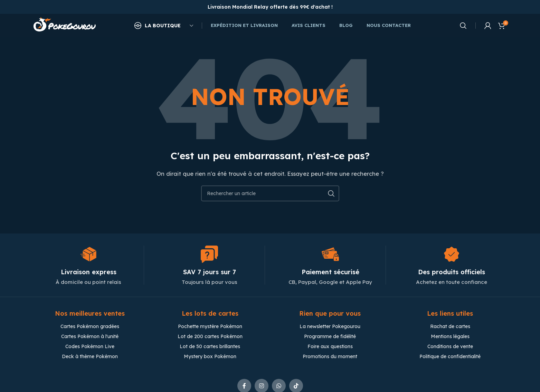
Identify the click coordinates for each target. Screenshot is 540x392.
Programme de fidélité (330, 337)
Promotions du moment (330, 357)
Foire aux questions (330, 347)
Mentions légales (450, 337)
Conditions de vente (450, 347)
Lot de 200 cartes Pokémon (210, 337)
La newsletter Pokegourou (330, 327)
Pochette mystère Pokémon (210, 327)
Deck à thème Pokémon (90, 357)
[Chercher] (463, 26)
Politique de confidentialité (450, 357)
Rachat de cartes (450, 327)
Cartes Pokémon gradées (90, 327)
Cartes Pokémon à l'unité (90, 337)
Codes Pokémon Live (90, 347)
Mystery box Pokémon (210, 357)
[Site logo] (65, 25)
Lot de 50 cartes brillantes (210, 347)
